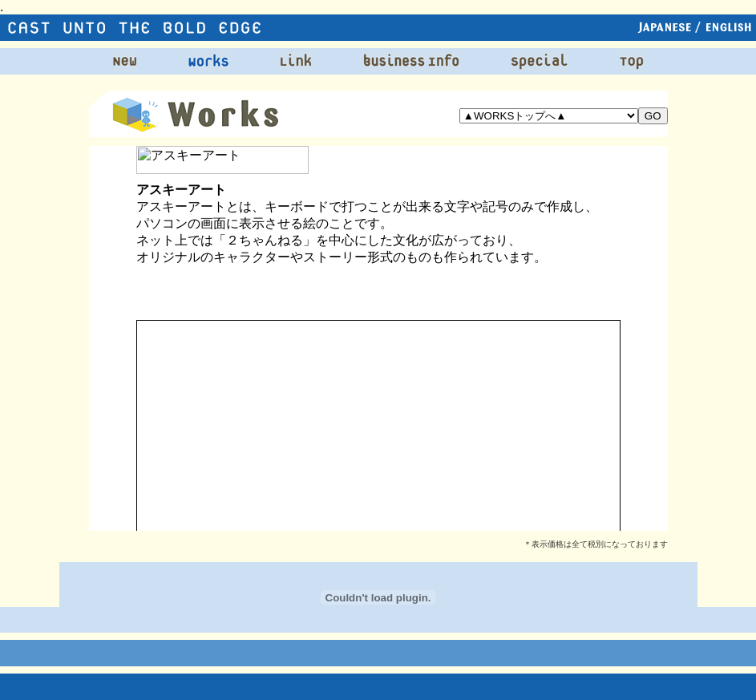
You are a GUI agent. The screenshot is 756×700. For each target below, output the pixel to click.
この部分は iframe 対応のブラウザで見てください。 (378, 338)
